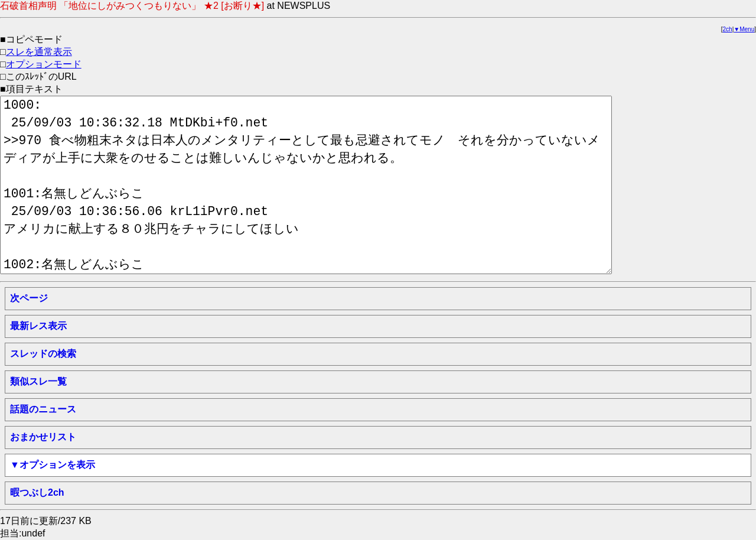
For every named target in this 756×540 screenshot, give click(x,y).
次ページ (29, 298)
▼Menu (744, 29)
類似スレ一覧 (38, 381)
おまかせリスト (43, 437)
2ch (728, 29)
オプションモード (44, 64)
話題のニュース (43, 409)
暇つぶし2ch (37, 492)
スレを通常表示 (39, 52)
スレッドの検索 (43, 354)
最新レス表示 (38, 326)
